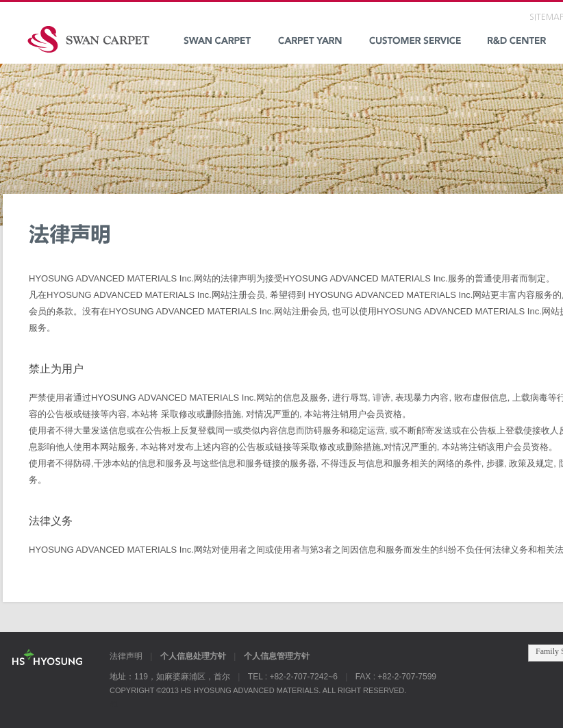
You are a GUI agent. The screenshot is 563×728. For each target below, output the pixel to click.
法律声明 (126, 656)
